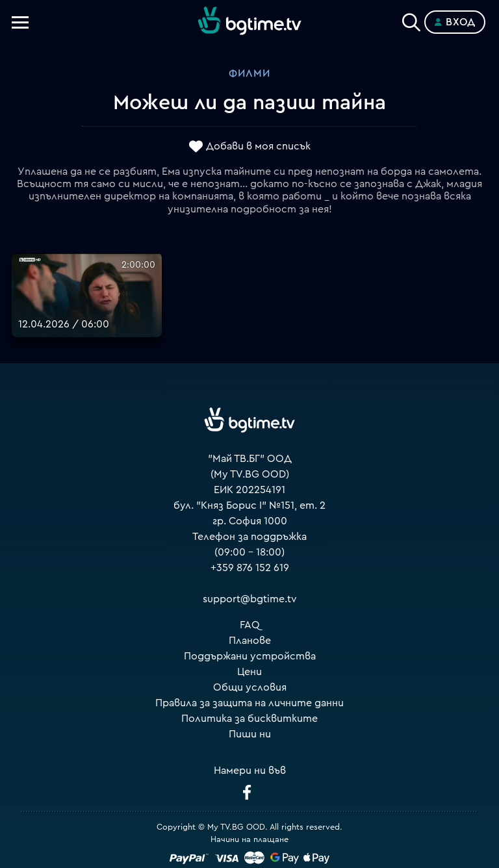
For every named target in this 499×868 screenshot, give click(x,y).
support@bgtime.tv (250, 599)
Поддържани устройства (250, 656)
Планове (250, 641)
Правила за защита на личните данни (249, 703)
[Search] (411, 19)
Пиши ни (250, 734)
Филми (249, 73)
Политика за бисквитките (249, 719)
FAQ (250, 625)
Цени (249, 672)
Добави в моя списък (258, 146)
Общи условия (250, 687)
